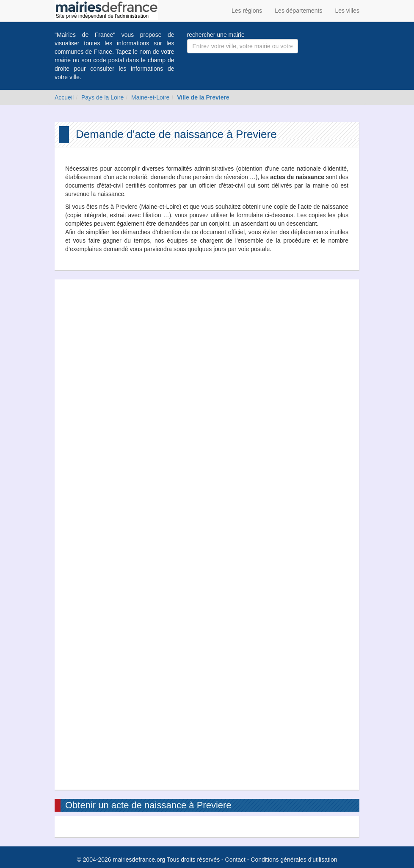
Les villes (347, 11)
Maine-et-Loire (150, 97)
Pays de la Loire (102, 97)
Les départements (298, 11)
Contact (235, 860)
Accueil (64, 97)
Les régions (247, 11)
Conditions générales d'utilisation (294, 860)
